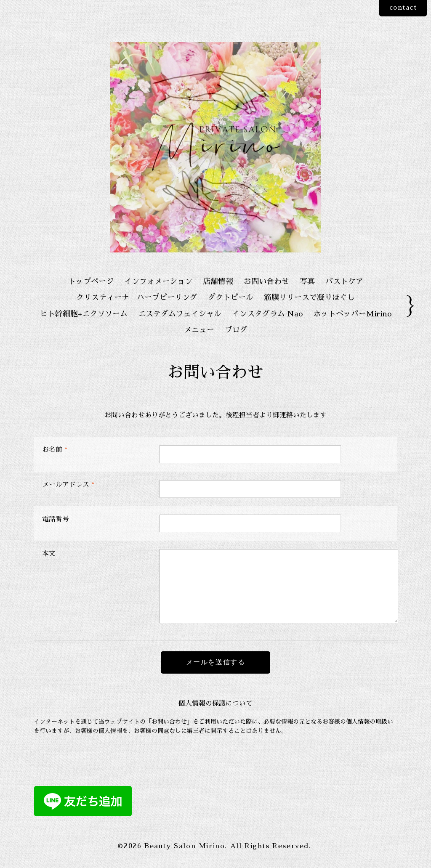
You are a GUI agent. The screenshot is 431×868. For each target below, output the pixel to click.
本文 (49, 554)
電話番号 (56, 519)
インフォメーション (158, 281)
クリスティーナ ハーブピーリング (137, 297)
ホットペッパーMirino (352, 314)
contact (401, 8)
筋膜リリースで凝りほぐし (309, 297)
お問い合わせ (266, 281)
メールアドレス (68, 485)
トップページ (91, 281)
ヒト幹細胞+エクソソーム (84, 314)
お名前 (55, 450)
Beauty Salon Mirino (185, 846)
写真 (307, 281)
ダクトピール (231, 297)
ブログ (236, 330)
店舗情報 (218, 281)
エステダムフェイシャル (180, 314)
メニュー (199, 330)
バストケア (344, 281)
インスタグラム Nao (267, 314)
